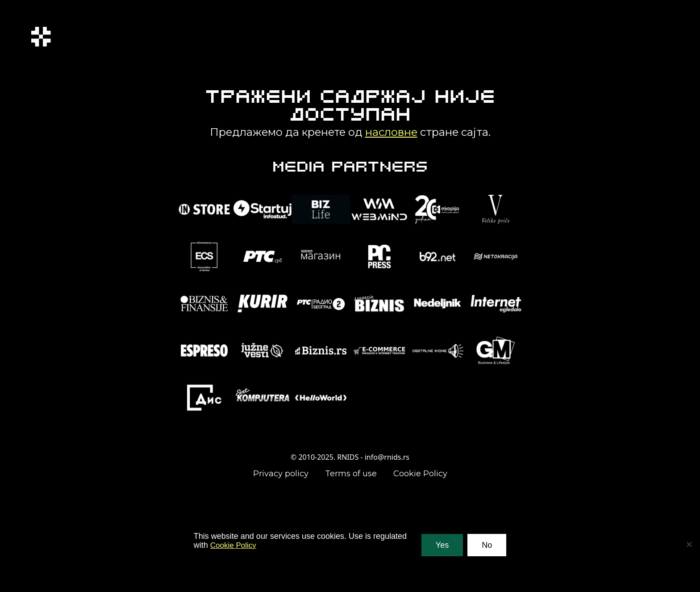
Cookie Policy (420, 474)
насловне (391, 132)
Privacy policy (281, 474)
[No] (689, 544)
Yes (442, 545)
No (487, 545)
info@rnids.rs (387, 457)
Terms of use (351, 474)
